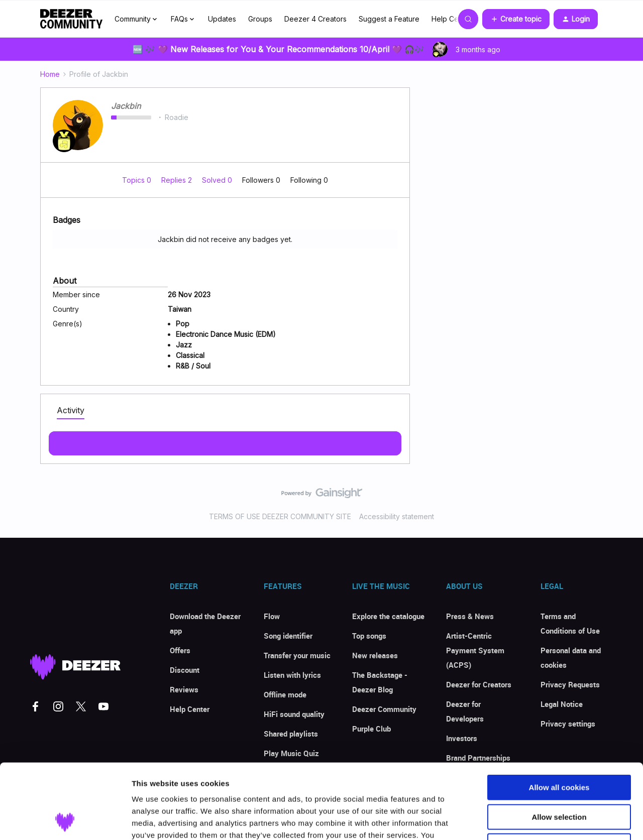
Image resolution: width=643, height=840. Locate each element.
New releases (375, 655)
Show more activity (225, 440)
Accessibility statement (397, 516)
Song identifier (288, 636)
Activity (71, 410)
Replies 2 (178, 180)
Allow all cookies (559, 717)
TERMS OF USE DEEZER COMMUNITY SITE (280, 516)
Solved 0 (218, 180)
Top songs (369, 636)
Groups (260, 19)
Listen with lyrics (292, 675)
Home (50, 74)
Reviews (184, 689)
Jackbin (126, 106)
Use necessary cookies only (559, 776)
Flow (272, 616)
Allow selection (559, 747)
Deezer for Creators (479, 684)
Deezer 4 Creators (315, 19)
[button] (516, 19)
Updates (222, 19)
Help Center (452, 19)
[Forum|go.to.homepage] (71, 19)
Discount (185, 670)
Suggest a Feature (389, 19)
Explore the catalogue (388, 616)
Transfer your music (297, 655)
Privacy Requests (570, 684)
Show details (527, 820)
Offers (180, 650)
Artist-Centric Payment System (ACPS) (475, 650)
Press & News (470, 616)
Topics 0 (138, 180)
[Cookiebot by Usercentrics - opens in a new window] (65, 820)
